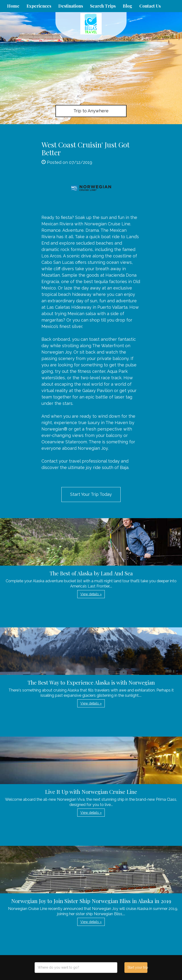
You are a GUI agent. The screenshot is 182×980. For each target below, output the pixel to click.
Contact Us (150, 6)
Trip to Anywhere (91, 111)
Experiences (39, 6)
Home (13, 6)
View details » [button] (91, 594)
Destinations (71, 6)
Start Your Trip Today (91, 494)
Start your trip (137, 967)
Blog (127, 6)
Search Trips (103, 6)
